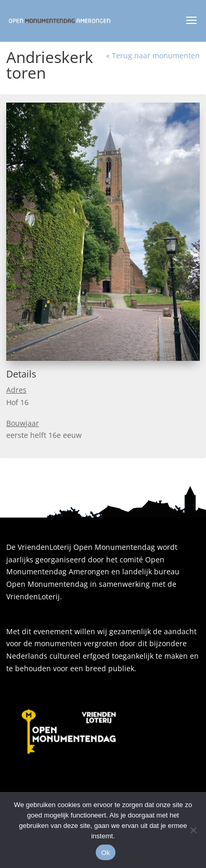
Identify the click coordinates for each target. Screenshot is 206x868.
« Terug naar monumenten (153, 55)
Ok (105, 853)
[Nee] (193, 830)
